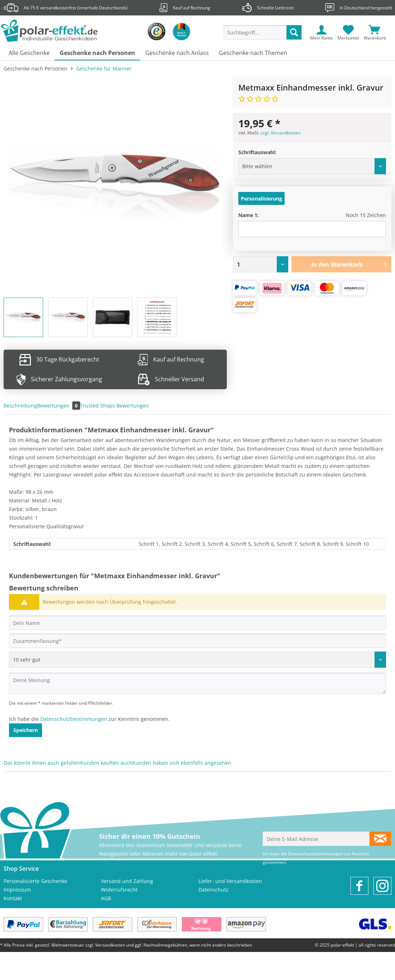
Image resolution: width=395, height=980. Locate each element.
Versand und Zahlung (127, 881)
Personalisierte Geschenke (35, 881)
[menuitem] (263, 36)
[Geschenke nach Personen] (97, 53)
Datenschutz (213, 890)
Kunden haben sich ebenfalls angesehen (182, 763)
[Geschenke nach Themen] (253, 53)
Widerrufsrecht (119, 890)
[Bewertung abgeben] (197, 660)
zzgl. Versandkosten (281, 133)
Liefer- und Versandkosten (230, 881)
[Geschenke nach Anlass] (177, 53)
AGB (106, 898)
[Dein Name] (197, 623)
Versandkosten (110, 945)
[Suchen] (294, 32)
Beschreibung (20, 406)
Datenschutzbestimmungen (74, 719)
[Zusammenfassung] (197, 641)
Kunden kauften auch (106, 763)
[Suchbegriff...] (263, 32)
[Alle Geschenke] (29, 53)
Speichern (26, 730)
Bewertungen (59, 406)
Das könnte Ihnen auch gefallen (42, 763)
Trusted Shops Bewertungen (114, 406)
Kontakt (13, 898)
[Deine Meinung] (197, 683)
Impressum (17, 890)
